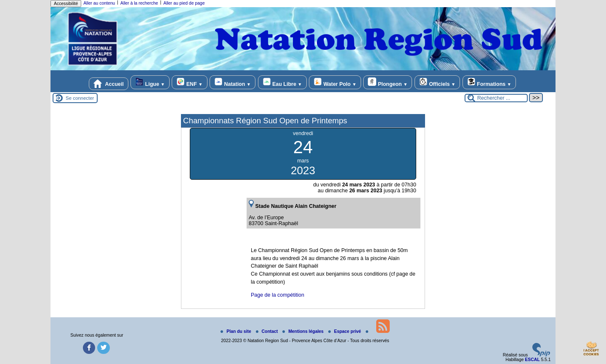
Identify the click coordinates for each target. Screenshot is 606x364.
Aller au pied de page (184, 3)
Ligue (150, 82)
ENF (189, 82)
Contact (268, 331)
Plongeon (388, 82)
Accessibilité (66, 4)
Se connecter (80, 98)
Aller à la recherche (139, 3)
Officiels (437, 82)
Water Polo (335, 82)
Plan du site (236, 331)
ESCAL (532, 360)
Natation (233, 82)
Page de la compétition (278, 295)
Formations (489, 82)
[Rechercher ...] (496, 98)
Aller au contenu (99, 3)
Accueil (109, 84)
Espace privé (345, 331)
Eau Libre (282, 82)
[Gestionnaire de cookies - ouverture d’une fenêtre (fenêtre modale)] (591, 350)
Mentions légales (304, 331)
